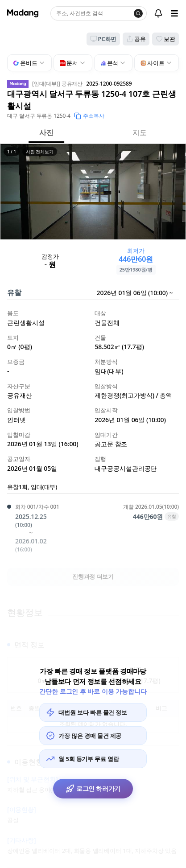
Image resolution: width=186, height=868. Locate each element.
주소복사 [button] (89, 116)
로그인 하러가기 (93, 789)
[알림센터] (158, 13)
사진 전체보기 (40, 152)
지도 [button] (140, 132)
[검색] (138, 13)
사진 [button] (46, 132)
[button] (93, 192)
